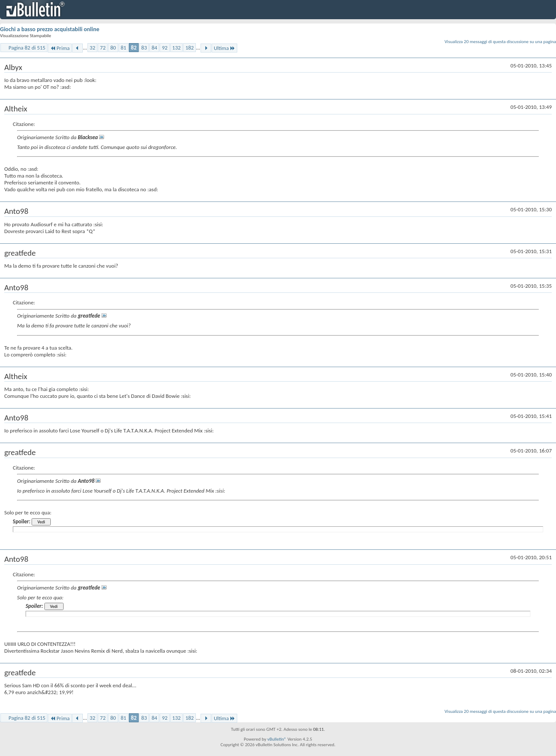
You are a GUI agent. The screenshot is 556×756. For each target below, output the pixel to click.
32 (92, 48)
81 (124, 48)
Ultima (224, 48)
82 (134, 48)
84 (154, 48)
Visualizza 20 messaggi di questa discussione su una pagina (500, 42)
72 (103, 48)
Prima (60, 48)
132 (177, 48)
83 (144, 48)
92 (164, 48)
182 (189, 48)
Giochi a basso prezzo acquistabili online (50, 29)
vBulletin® (277, 739)
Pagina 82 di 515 (27, 48)
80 (113, 48)
